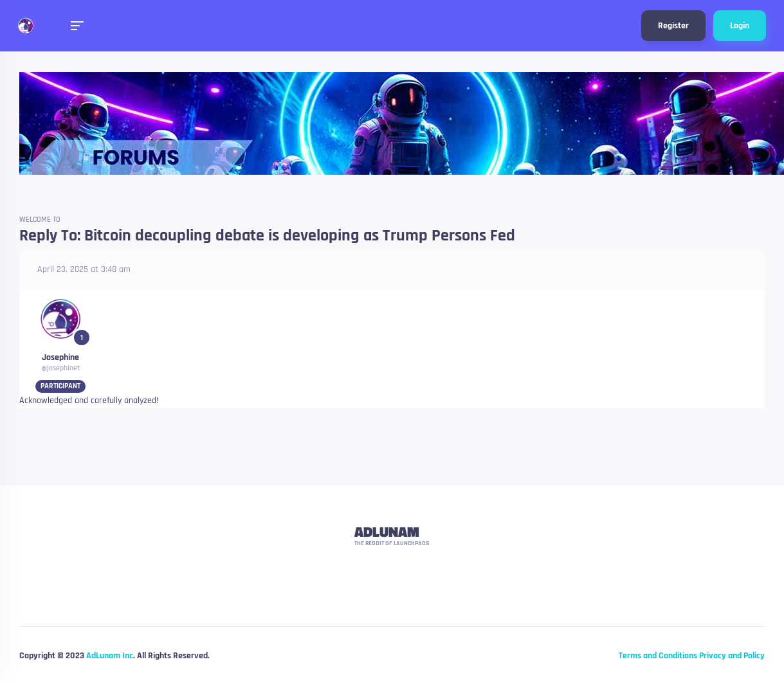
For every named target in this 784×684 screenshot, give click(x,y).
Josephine (60, 357)
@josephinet (60, 368)
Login (740, 26)
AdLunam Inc (110, 656)
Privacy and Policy (732, 656)
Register (673, 26)
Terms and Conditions (658, 656)
